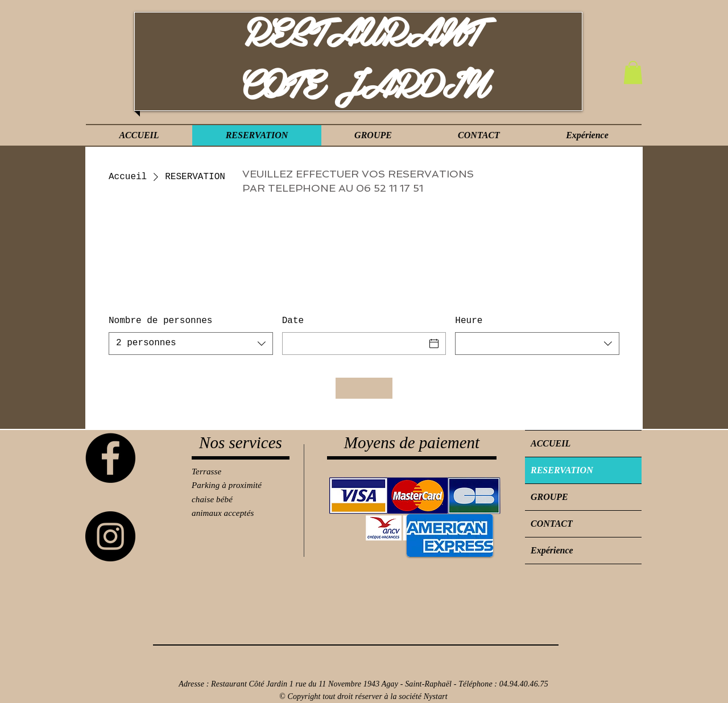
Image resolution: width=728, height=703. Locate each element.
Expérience (552, 550)
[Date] (354, 344)
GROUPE (549, 497)
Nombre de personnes (160, 321)
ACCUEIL (551, 443)
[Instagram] (110, 536)
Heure (469, 321)
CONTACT (552, 524)
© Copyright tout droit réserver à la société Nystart (363, 696)
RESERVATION (562, 470)
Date (293, 321)
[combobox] (191, 344)
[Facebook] (110, 458)
